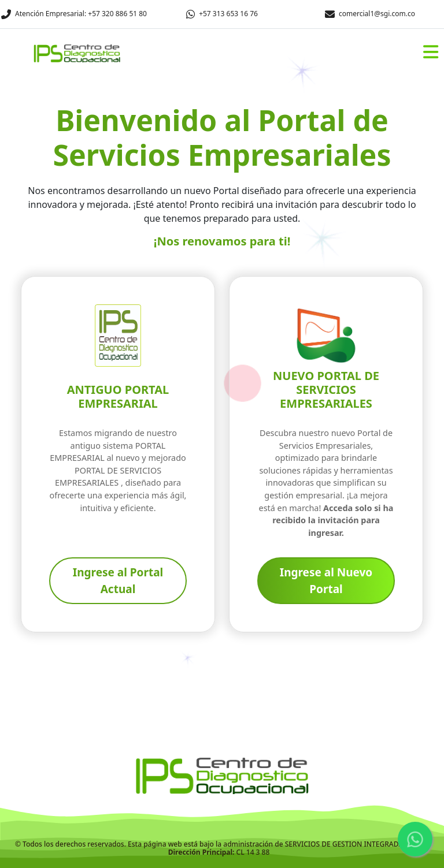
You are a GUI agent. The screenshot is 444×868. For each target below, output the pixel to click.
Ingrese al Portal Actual (118, 581)
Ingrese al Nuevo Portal (326, 581)
